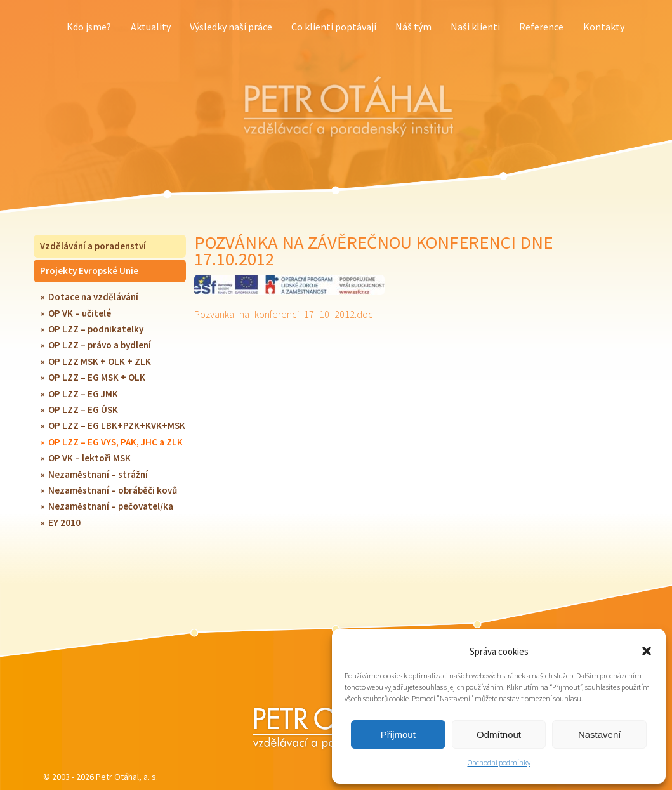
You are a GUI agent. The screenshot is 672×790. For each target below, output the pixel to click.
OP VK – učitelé (80, 313)
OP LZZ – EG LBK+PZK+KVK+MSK (117, 425)
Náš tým (413, 27)
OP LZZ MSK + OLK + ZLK (100, 361)
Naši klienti (475, 27)
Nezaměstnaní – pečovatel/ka (111, 506)
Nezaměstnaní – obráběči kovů (113, 490)
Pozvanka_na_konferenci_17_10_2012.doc (284, 314)
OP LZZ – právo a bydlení (100, 345)
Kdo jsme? (89, 27)
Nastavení (600, 734)
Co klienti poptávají (334, 27)
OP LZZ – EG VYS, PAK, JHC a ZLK (115, 442)
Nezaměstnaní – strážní (98, 474)
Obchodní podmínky (499, 762)
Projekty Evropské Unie (89, 271)
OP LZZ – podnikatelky (96, 329)
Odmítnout (499, 734)
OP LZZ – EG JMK (83, 394)
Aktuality (151, 27)
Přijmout (398, 734)
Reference (541, 27)
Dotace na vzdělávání (93, 297)
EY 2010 (64, 523)
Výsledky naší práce (231, 27)
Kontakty (604, 27)
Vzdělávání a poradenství (93, 246)
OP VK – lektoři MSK (89, 458)
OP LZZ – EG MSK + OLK (97, 377)
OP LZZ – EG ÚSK (83, 410)
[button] (647, 651)
